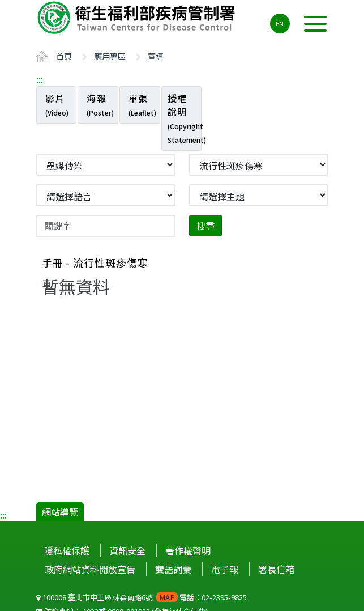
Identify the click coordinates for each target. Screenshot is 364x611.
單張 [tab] (142, 104)
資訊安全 (127, 550)
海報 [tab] (100, 104)
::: (40, 79)
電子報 (225, 569)
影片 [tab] (57, 104)
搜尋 (205, 226)
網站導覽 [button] (60, 512)
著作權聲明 (188, 550)
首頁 (64, 56)
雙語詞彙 (173, 569)
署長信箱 (276, 569)
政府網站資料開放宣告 (90, 569)
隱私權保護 (67, 550)
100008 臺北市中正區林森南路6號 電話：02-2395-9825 (142, 597)
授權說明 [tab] (185, 118)
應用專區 (110, 56)
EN (280, 23)
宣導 (156, 56)
